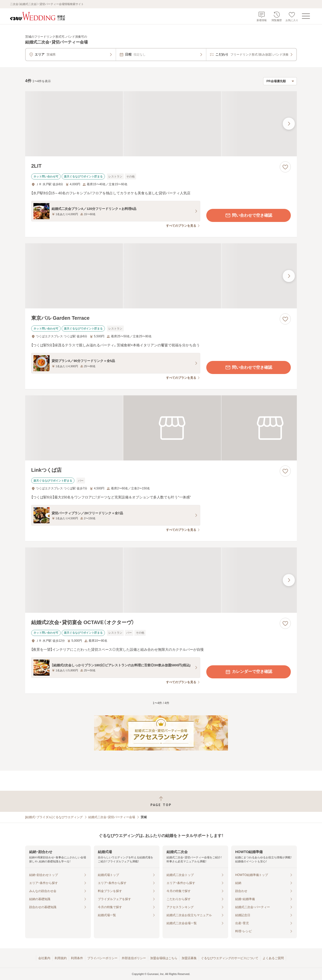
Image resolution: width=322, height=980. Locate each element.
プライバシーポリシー (102, 958)
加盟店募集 (189, 958)
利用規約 (61, 958)
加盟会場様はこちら (164, 958)
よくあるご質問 (273, 958)
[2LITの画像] (161, 124)
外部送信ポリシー (134, 958)
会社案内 (44, 958)
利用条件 (77, 958)
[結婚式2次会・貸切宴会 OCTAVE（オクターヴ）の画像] (161, 580)
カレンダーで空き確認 (249, 672)
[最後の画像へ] (289, 124)
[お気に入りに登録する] (285, 167)
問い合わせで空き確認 (249, 215)
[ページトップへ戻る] (161, 801)
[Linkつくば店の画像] (161, 428)
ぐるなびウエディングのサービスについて (230, 958)
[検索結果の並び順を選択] (280, 81)
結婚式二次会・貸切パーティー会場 (112, 817)
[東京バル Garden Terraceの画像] (161, 276)
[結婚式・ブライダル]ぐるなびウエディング (54, 817)
